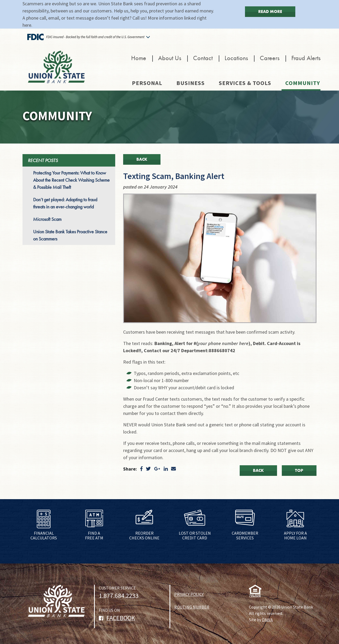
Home (139, 58)
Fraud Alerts (306, 58)
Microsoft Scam (47, 219)
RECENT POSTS (43, 160)
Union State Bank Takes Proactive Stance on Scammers (70, 235)
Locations (236, 58)
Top (299, 470)
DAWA (267, 620)
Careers (270, 58)
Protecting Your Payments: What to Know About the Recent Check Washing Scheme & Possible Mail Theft (71, 180)
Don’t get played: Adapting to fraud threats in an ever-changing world (65, 203)
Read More (270, 12)
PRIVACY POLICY (189, 594)
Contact (203, 58)
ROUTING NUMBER (192, 607)
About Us (170, 58)
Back (142, 159)
